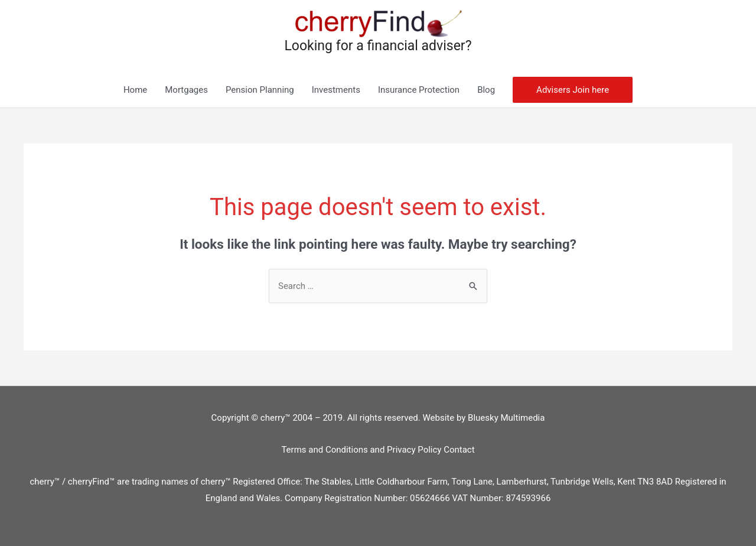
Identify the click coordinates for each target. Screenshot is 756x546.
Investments (336, 90)
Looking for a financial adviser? (378, 46)
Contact (459, 450)
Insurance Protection (419, 90)
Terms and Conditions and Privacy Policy (362, 450)
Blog (486, 90)
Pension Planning (260, 90)
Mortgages (186, 90)
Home (135, 90)
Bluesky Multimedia (506, 418)
